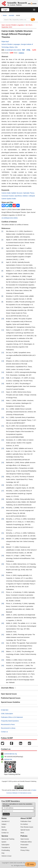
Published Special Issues (11, 698)
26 (3, 485)
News (22, 833)
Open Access (25, 839)
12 (3, 353)
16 (3, 384)
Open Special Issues (9, 694)
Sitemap (4, 830)
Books (3, 827)
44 (3, 660)
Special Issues (25, 830)
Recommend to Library (8, 728)
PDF (24, 50)
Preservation (25, 845)
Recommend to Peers (8, 724)
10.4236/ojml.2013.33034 (13, 50)
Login (5, 10)
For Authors (24, 824)
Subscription (5, 845)
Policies (24, 836)
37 (3, 592)
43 (3, 651)
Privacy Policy (25, 850)
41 (3, 635)
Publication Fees (26, 821)
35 (3, 564)
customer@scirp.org (10, 754)
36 (3, 575)
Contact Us (5, 833)
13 (3, 361)
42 (3, 643)
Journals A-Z (6, 821)
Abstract (5, 57)
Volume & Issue (6, 856)
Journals (11, 15)
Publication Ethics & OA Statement (12, 717)
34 (3, 556)
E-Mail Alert (5, 710)
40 (3, 623)
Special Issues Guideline (11, 702)
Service (5, 836)
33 (3, 547)
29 (3, 508)
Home (5, 15)
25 (3, 477)
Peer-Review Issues (27, 827)
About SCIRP (26, 818)
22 (3, 440)
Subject (4, 824)
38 (3, 604)
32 (3, 539)
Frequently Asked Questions (10, 721)
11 (3, 330)
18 (3, 400)
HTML (29, 50)
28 (3, 499)
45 (3, 666)
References (6, 228)
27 (3, 491)
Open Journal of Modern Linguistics (13, 25)
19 (3, 409)
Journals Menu (8, 688)
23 (3, 448)
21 (3, 426)
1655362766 (8, 759)
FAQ (3, 853)
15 (3, 378)
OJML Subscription (7, 714)
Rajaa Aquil (5, 41)
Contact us (4, 732)
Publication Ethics (26, 842)
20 (3, 417)
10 (3, 319)
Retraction (24, 847)
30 (3, 519)
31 (3, 533)
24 (3, 463)
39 (3, 615)
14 (3, 372)
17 (3, 392)
